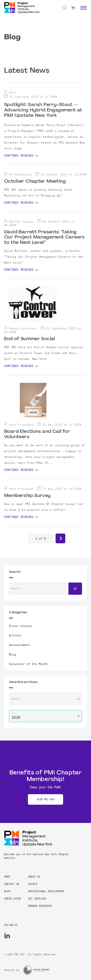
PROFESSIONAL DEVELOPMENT (46, 891)
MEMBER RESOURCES (40, 906)
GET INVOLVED (37, 899)
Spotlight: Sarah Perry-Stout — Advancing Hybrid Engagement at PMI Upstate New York (43, 110)
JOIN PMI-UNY (45, 799)
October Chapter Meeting (35, 181)
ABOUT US (34, 877)
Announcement (20, 645)
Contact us (12, 884)
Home (7, 877)
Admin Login (12, 899)
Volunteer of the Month (28, 664)
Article (15, 635)
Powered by (12, 970)
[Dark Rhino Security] (36, 970)
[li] (7, 936)
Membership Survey (27, 496)
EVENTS (33, 884)
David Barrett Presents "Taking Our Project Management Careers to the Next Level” (44, 238)
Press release (20, 626)
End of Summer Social (30, 339)
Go (75, 589)
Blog (12, 654)
